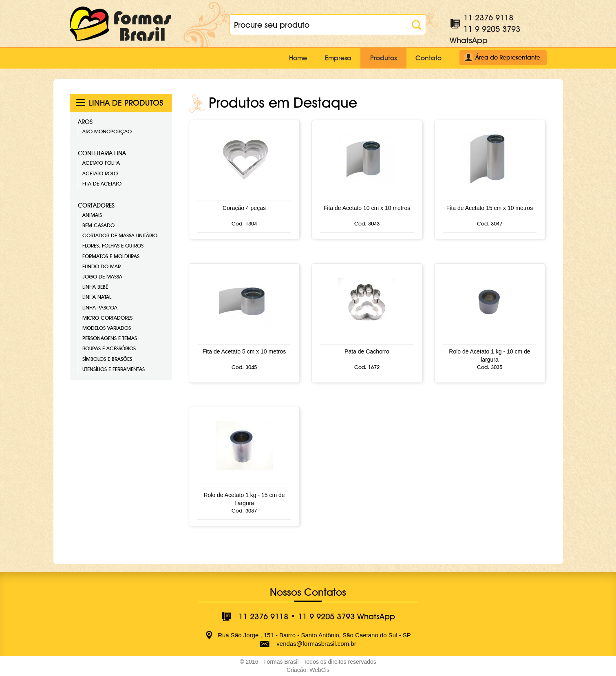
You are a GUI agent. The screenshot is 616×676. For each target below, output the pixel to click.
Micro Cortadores (107, 318)
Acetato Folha (101, 163)
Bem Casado (98, 225)
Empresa (333, 58)
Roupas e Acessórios (109, 348)
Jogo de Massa (102, 276)
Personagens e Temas (110, 338)
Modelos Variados (107, 328)
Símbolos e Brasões (107, 358)
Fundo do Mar (102, 266)
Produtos (381, 58)
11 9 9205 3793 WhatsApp (347, 616)
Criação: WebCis (308, 670)
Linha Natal (97, 297)
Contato (428, 58)
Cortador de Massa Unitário (120, 235)
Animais (92, 215)
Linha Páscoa (100, 307)
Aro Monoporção (107, 131)
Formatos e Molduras (111, 256)
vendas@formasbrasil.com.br (316, 644)
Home (290, 58)
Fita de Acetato (102, 183)
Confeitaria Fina (102, 153)
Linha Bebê (95, 287)
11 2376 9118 (488, 18)
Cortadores (96, 205)
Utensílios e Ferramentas (114, 369)
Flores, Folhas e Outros (113, 245)
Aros (85, 122)
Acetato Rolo (100, 173)
